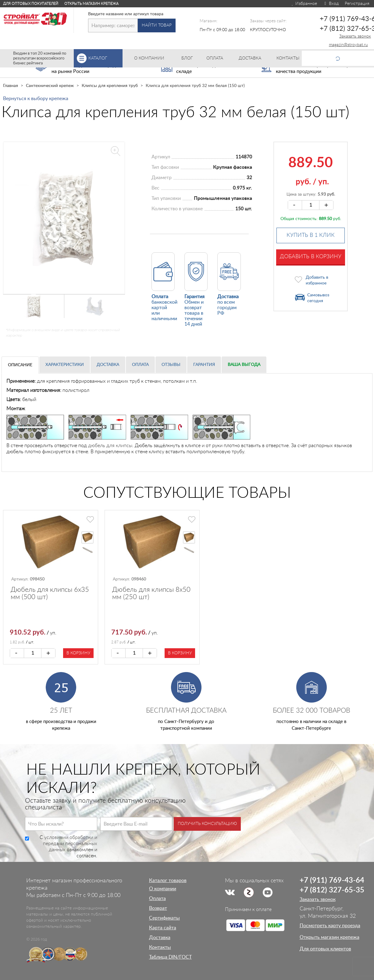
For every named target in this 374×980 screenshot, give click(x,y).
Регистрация (357, 4)
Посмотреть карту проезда (330, 926)
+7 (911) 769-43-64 (332, 881)
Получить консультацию (207, 824)
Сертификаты (164, 918)
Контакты (160, 947)
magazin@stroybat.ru (348, 45)
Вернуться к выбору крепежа (36, 99)
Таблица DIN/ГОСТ (170, 957)
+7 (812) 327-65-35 (332, 890)
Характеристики (65, 365)
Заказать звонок (355, 36)
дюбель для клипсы (110, 446)
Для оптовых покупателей (31, 4)
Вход (331, 4)
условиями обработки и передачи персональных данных (70, 844)
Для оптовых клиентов (325, 949)
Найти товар (157, 25)
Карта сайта (163, 928)
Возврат (158, 908)
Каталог (105, 58)
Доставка (108, 365)
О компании (163, 889)
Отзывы (171, 365)
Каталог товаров (168, 881)
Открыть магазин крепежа (91, 4)
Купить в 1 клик (311, 235)
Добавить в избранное (317, 280)
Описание (20, 365)
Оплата (140, 365)
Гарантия (204, 365)
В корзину (78, 653)
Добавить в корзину (311, 257)
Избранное (304, 4)
